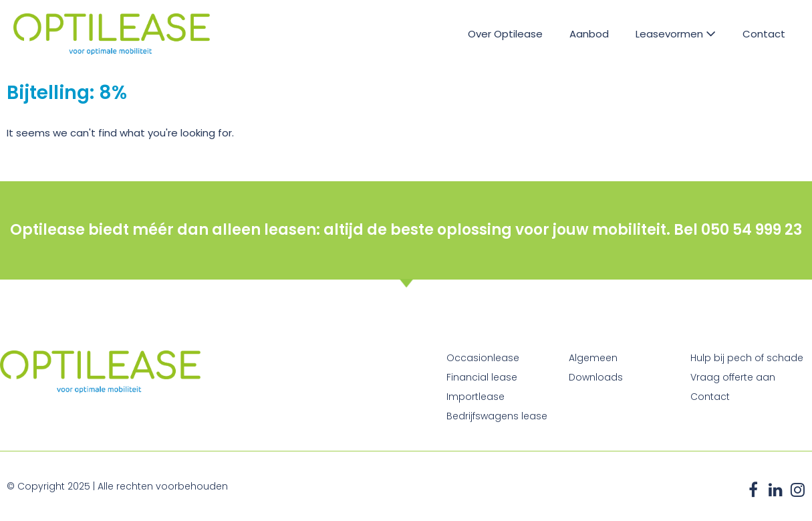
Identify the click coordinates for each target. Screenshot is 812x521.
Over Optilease (505, 34)
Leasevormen (676, 34)
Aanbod (589, 34)
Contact (764, 34)
